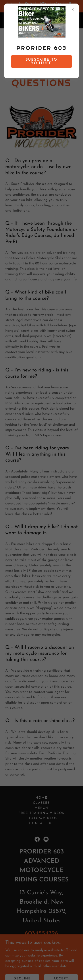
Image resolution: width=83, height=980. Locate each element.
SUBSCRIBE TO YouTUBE (41, 61)
